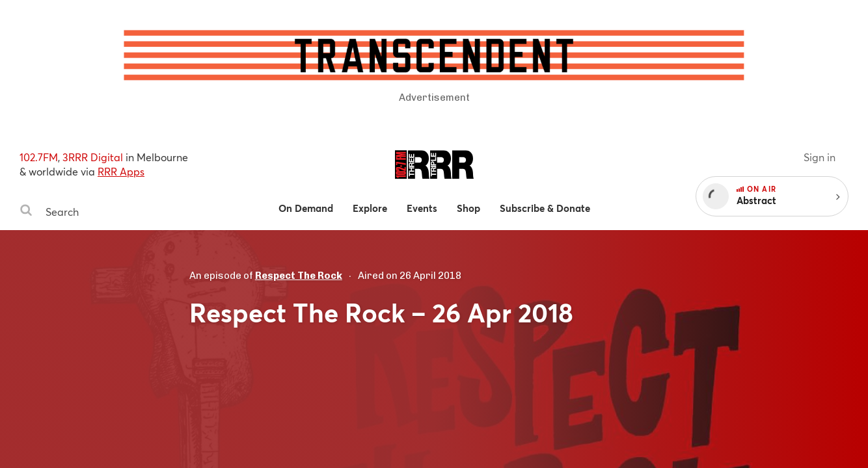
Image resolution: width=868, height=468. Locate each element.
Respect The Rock (299, 276)
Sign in (820, 157)
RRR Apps (121, 171)
